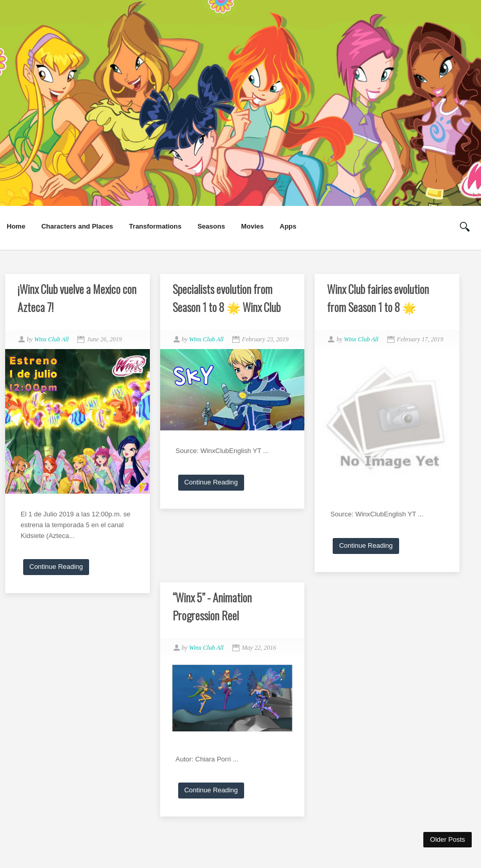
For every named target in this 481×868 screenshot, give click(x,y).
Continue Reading (56, 567)
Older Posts (448, 839)
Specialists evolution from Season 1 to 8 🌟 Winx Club (227, 298)
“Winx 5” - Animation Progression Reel (212, 606)
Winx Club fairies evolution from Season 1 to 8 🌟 (378, 298)
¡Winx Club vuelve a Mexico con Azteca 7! (77, 298)
